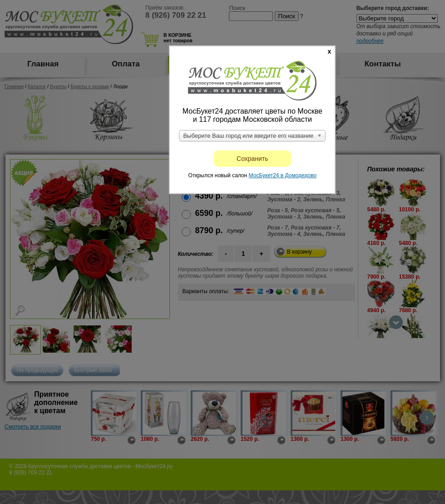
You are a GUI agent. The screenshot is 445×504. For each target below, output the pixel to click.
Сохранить (252, 159)
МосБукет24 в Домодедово (283, 175)
